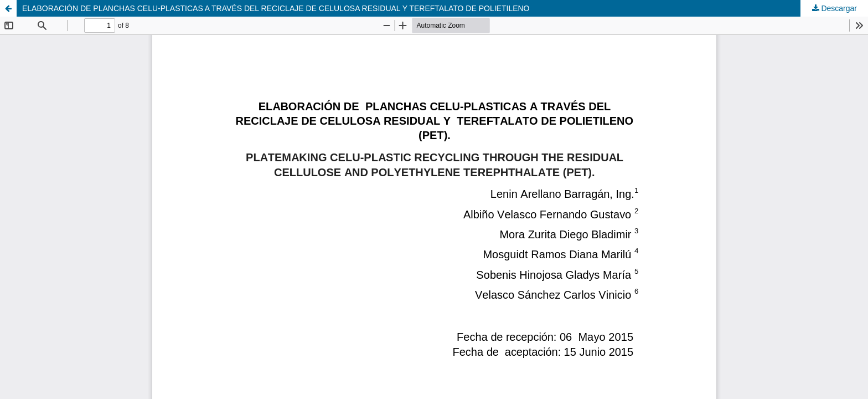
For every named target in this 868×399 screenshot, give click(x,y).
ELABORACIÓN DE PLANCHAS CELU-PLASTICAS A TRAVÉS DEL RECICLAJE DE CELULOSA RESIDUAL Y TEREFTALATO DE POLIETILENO (276, 8)
